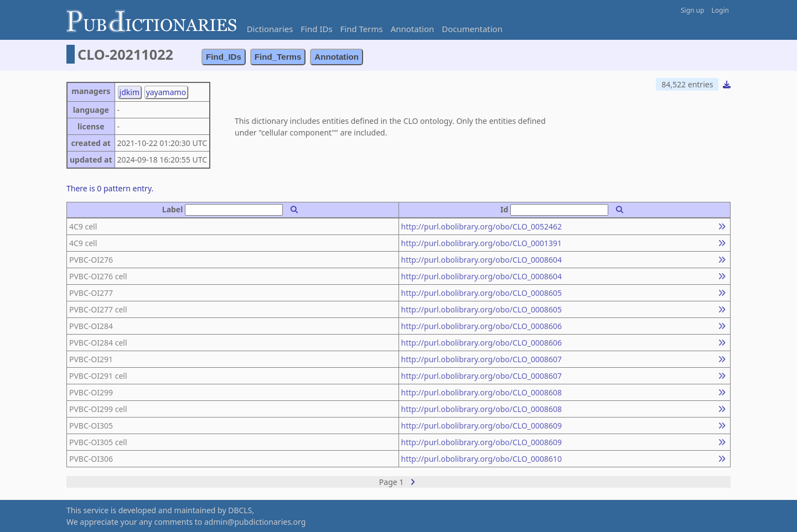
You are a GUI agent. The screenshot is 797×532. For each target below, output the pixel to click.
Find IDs (316, 29)
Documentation (472, 29)
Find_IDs (224, 57)
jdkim (130, 92)
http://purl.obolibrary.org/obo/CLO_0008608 (482, 392)
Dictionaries (270, 29)
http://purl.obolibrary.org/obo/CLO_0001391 (482, 243)
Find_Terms (278, 57)
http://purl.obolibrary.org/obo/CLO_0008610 (482, 459)
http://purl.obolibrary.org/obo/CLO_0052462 (482, 226)
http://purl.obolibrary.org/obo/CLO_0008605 (482, 293)
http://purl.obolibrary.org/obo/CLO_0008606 (482, 326)
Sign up (692, 10)
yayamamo (166, 92)
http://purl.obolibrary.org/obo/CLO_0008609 (482, 426)
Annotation (413, 29)
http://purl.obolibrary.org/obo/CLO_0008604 (482, 260)
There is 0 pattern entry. (110, 188)
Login (720, 10)
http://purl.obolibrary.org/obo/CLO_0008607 (482, 359)
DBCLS (240, 510)
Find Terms (362, 29)
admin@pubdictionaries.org (255, 522)
